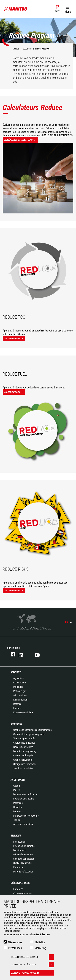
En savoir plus (15, 339)
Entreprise (18, 889)
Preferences (15, 948)
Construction (20, 683)
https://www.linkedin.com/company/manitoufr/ (23, 654)
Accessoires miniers (23, 824)
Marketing (40, 948)
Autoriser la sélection (33, 965)
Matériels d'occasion (23, 872)
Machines (16, 724)
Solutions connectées (24, 859)
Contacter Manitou (22, 893)
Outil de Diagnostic (22, 863)
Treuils (17, 820)
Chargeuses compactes (25, 764)
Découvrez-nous (20, 883)
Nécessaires (15, 942)
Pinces (17, 790)
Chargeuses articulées (24, 743)
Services (16, 836)
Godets (17, 786)
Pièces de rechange (23, 854)
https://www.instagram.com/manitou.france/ (40, 654)
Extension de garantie (24, 846)
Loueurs (17, 708)
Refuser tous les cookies (33, 957)
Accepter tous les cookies (33, 973)
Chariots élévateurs (23, 760)
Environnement (21, 700)
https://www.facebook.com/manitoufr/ (11, 654)
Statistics (40, 942)
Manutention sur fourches (26, 794)
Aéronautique (20, 695)
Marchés (16, 672)
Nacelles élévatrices (23, 747)
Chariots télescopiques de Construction (32, 730)
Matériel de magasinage (25, 751)
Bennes (17, 811)
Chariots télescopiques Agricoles (29, 734)
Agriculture (19, 678)
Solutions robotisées (23, 768)
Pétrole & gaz (20, 691)
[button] (68, 9)
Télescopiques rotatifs (24, 738)
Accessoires (18, 780)
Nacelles (18, 807)
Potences (18, 803)
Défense (17, 704)
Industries (18, 687)
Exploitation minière (23, 712)
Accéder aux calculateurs (21, 140)
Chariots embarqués (23, 756)
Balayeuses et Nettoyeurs (26, 816)
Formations (19, 867)
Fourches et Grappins (24, 799)
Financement (20, 842)
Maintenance (20, 850)
